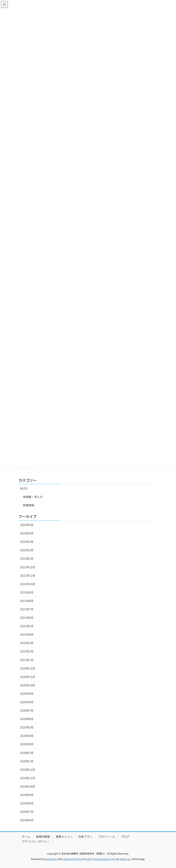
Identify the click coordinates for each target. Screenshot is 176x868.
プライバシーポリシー (36, 841)
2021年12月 (28, 567)
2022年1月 (27, 558)
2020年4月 (27, 736)
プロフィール (107, 837)
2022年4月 (27, 533)
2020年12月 (28, 668)
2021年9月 (27, 592)
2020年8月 (27, 702)
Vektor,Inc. (125, 859)
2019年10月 (28, 786)
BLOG (24, 488)
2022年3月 (27, 542)
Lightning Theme (72, 859)
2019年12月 (28, 770)
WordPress (51, 859)
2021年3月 (27, 643)
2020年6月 (27, 719)
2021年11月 (28, 576)
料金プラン (86, 837)
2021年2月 (27, 651)
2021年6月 (27, 618)
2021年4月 (27, 634)
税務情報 (29, 505)
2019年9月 (27, 795)
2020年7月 (27, 710)
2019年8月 (27, 803)
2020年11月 (28, 677)
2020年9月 (27, 694)
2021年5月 (27, 626)
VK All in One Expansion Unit (100, 859)
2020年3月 (27, 744)
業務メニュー (64, 837)
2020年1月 (27, 761)
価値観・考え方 (33, 497)
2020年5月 (27, 727)
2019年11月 (28, 778)
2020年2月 (27, 753)
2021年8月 (27, 601)
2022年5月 (27, 525)
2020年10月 (28, 685)
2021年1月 (27, 660)
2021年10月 (28, 584)
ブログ (125, 837)
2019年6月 (27, 820)
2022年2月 (27, 550)
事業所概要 (43, 837)
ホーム (26, 837)
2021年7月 (27, 609)
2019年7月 (27, 812)
